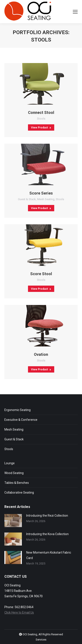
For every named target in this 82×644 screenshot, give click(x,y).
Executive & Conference (21, 420)
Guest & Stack (27, 199)
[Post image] (13, 521)
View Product (41, 128)
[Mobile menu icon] (75, 12)
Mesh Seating (46, 199)
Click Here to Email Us (19, 612)
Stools (41, 119)
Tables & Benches (17, 483)
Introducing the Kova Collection (47, 534)
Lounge (10, 463)
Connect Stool (41, 112)
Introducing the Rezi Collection (47, 516)
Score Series (41, 193)
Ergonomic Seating (17, 410)
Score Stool (41, 274)
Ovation (41, 354)
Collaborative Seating (19, 493)
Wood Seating (14, 473)
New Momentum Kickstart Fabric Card (49, 555)
